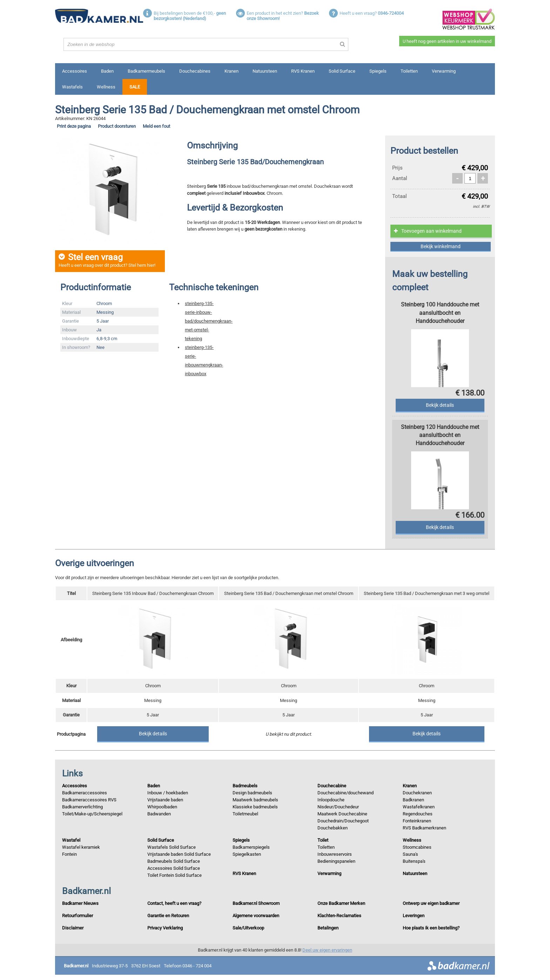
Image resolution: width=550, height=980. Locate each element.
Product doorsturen (117, 126)
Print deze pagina (74, 126)
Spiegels (378, 71)
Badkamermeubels (146, 71)
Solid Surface (342, 71)
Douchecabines (195, 71)
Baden (107, 71)
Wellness (106, 87)
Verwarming (444, 71)
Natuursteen (265, 71)
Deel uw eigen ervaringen (327, 950)
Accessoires (75, 71)
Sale (135, 87)
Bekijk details (153, 734)
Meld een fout (156, 126)
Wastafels (72, 87)
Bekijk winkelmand (441, 246)
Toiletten (409, 71)
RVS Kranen (303, 71)
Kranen (232, 71)
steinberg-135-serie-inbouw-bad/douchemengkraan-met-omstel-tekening (209, 321)
